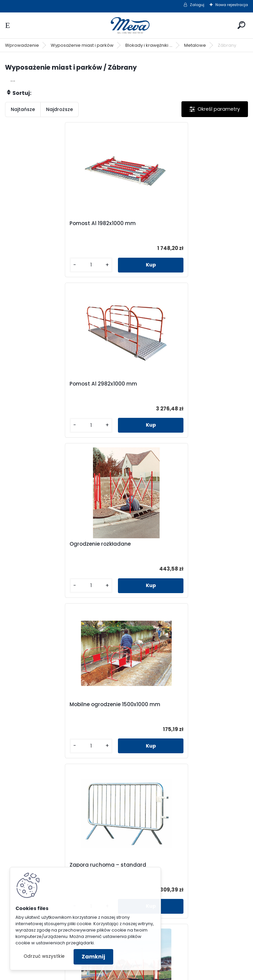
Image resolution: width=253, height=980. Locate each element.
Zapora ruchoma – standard (51, 544)
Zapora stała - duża (160, 704)
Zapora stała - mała (39, 704)
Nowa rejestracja (232, 5)
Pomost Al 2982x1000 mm (167, 223)
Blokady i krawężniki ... (149, 45)
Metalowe (195, 45)
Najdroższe (59, 109)
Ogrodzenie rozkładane (43, 384)
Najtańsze (23, 109)
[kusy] (33, 265)
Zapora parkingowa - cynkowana (178, 865)
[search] (241, 25)
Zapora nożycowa (157, 544)
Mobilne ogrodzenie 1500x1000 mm (179, 384)
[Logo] (127, 25)
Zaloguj (197, 5)
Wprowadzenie (22, 45)
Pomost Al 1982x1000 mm (46, 223)
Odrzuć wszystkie (44, 956)
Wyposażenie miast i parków (82, 45)
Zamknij (93, 957)
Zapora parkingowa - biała (48, 865)
